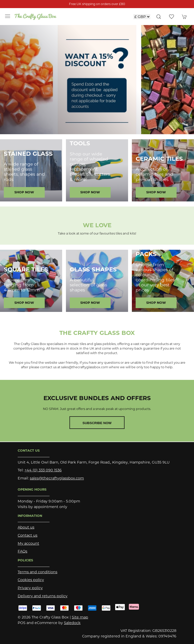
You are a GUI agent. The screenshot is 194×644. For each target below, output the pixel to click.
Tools (80, 143)
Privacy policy (30, 588)
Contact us (28, 535)
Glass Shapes (93, 269)
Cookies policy (31, 580)
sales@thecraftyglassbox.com (57, 478)
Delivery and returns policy (43, 596)
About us (26, 527)
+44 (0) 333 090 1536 (43, 470)
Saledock (72, 623)
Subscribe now (97, 423)
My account (28, 543)
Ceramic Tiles (159, 159)
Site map (80, 617)
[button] (8, 16)
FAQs (22, 551)
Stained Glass (28, 154)
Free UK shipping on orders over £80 (97, 4)
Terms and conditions (38, 572)
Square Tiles (26, 269)
